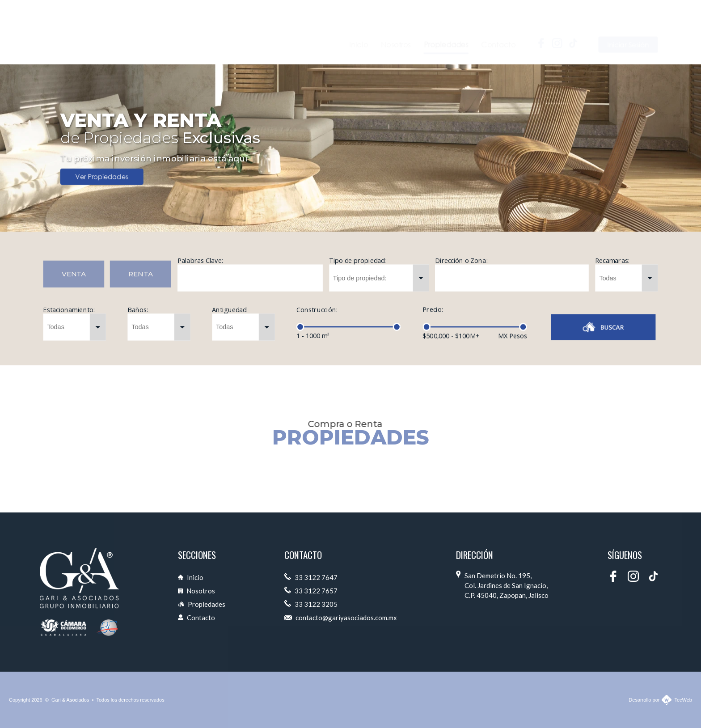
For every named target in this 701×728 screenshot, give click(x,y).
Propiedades (202, 604)
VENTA (74, 274)
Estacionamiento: (69, 309)
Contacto (196, 618)
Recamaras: (612, 270)
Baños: (138, 310)
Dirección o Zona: (461, 264)
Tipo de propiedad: (357, 261)
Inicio (191, 577)
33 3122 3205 (311, 604)
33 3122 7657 (311, 591)
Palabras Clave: (200, 260)
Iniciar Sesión (628, 29)
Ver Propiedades (102, 177)
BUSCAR (604, 327)
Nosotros (196, 591)
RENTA (141, 274)
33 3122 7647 (311, 577)
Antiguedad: (230, 313)
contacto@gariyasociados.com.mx (341, 618)
